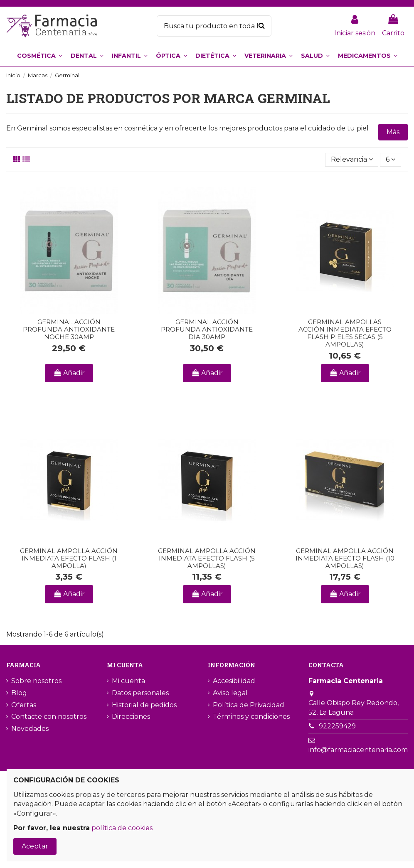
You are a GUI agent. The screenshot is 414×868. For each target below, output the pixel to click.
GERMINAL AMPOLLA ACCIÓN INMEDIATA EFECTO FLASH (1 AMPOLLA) (69, 558)
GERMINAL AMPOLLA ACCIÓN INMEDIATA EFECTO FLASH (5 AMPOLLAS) (207, 558)
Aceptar (35, 846)
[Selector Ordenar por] (352, 160)
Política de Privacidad (249, 705)
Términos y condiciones (251, 717)
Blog (19, 693)
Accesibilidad (234, 681)
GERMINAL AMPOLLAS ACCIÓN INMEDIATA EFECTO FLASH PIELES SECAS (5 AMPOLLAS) (345, 333)
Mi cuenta (128, 681)
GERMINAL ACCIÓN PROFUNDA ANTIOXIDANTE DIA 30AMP (207, 329)
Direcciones (131, 717)
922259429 (337, 726)
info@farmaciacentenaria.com (358, 750)
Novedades (30, 729)
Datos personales (140, 693)
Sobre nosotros (36, 681)
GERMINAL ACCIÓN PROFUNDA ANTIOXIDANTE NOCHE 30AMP (69, 329)
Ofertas (24, 705)
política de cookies (122, 828)
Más (393, 132)
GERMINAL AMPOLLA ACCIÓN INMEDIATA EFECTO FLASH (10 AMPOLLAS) (345, 558)
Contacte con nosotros (49, 717)
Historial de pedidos (144, 705)
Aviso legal (230, 693)
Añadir (69, 373)
